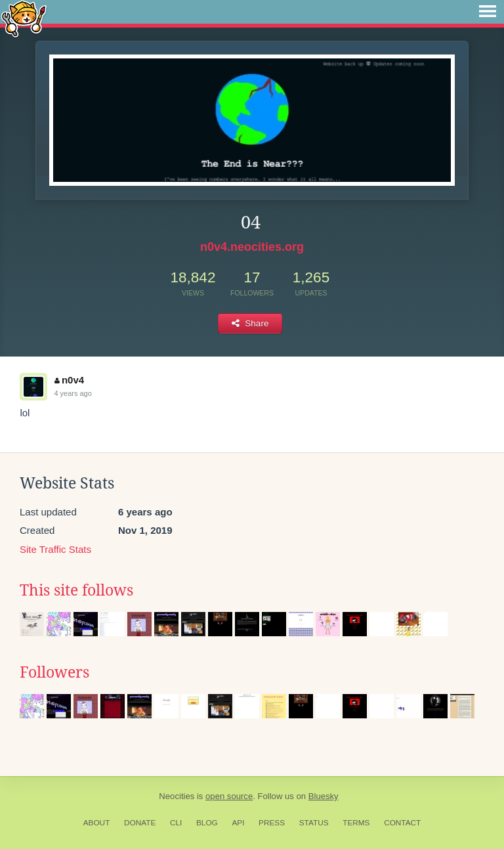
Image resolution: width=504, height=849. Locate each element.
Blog (207, 823)
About (97, 823)
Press (272, 823)
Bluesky (324, 796)
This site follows (76, 590)
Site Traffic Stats (55, 549)
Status (314, 823)
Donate (140, 823)
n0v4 (69, 380)
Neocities (177, 796)
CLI (176, 823)
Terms (356, 823)
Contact (402, 823)
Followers (54, 672)
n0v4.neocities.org (252, 247)
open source (229, 796)
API (238, 823)
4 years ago (73, 393)
